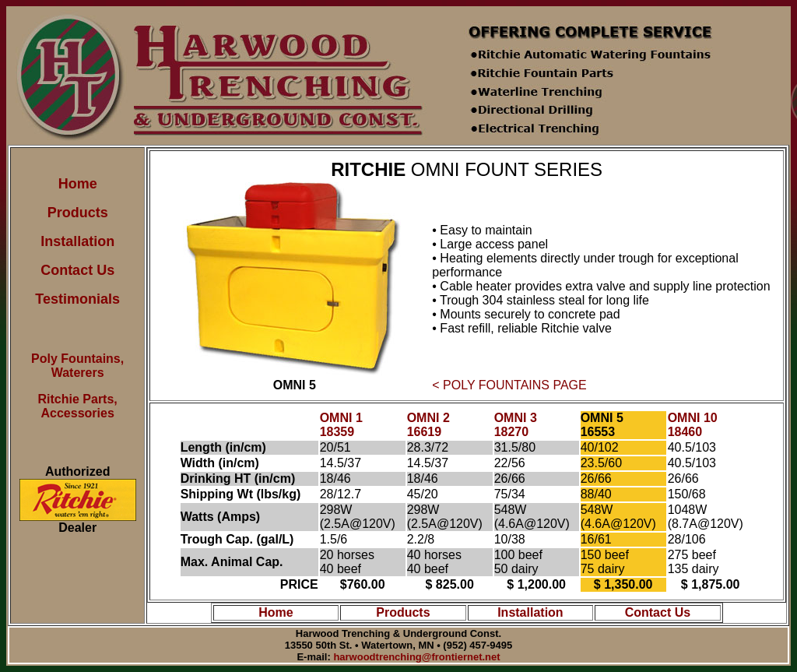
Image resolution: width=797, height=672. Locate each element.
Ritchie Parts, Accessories (78, 406)
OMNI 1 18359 (341, 425)
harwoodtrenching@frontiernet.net (416, 657)
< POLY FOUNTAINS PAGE (509, 385)
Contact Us (77, 270)
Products (78, 213)
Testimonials (77, 299)
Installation (77, 241)
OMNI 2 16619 (428, 425)
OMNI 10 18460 (693, 425)
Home (78, 184)
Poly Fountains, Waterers (77, 366)
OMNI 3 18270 (516, 425)
